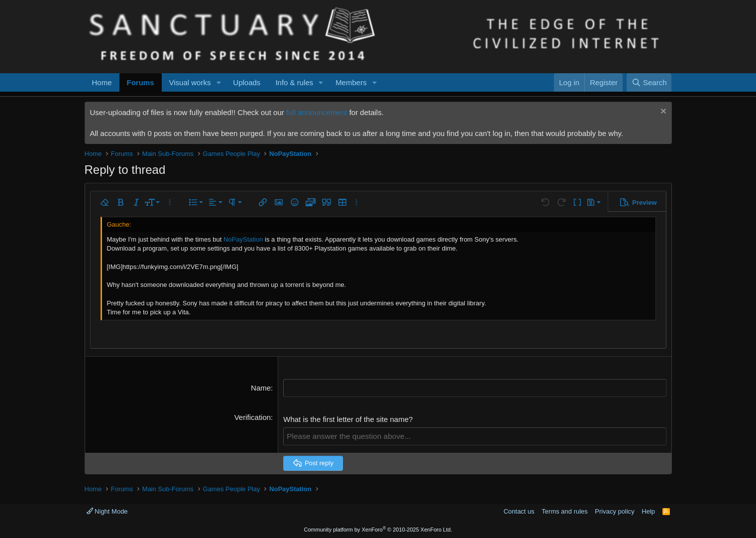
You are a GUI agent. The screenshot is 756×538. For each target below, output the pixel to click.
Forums (141, 82)
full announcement (317, 112)
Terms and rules (564, 510)
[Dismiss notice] (662, 112)
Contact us (519, 510)
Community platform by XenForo (378, 529)
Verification (253, 417)
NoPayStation (243, 239)
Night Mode (107, 510)
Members (351, 82)
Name (261, 388)
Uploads (247, 82)
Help (648, 510)
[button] (218, 82)
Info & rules (294, 82)
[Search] (649, 82)
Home (102, 82)
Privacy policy (614, 510)
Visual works (190, 82)
